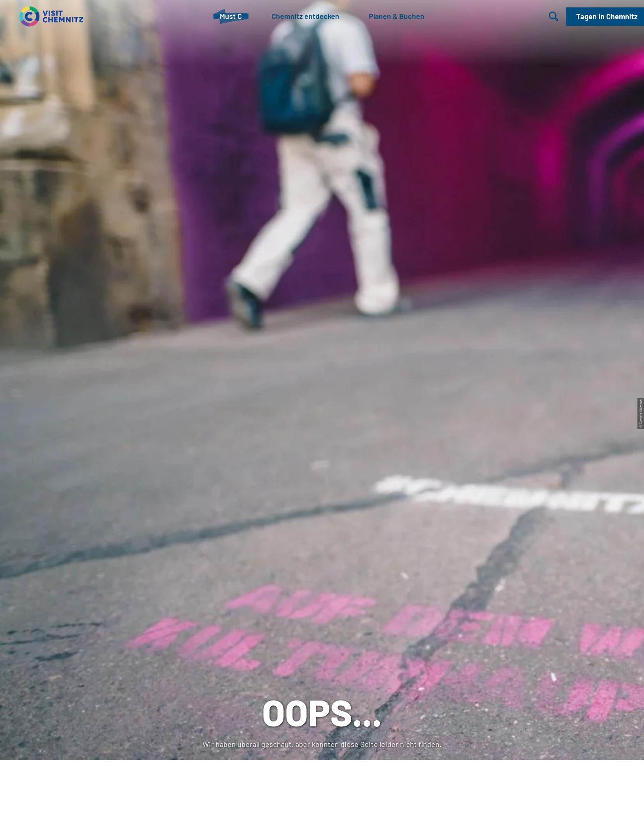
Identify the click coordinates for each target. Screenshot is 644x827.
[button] (605, 17)
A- (310, 812)
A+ (334, 812)
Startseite (33, 309)
